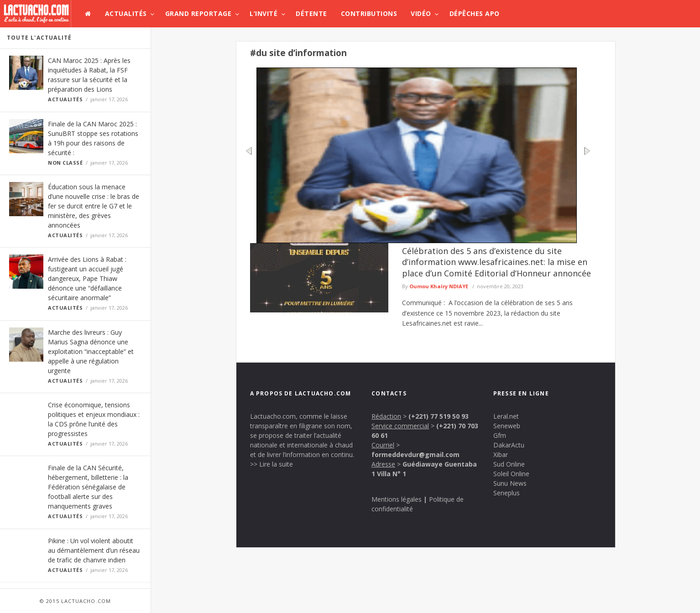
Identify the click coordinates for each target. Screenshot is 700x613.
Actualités (126, 13)
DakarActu (509, 445)
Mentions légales (397, 499)
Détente (311, 13)
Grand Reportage (199, 13)
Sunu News (510, 483)
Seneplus (507, 493)
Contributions (369, 13)
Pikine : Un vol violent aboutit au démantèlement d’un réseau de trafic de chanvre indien (94, 550)
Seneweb (507, 426)
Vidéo (421, 13)
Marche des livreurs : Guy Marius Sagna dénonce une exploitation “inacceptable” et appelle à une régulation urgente (91, 351)
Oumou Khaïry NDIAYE (439, 286)
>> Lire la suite (272, 464)
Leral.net (506, 416)
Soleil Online (511, 474)
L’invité (264, 13)
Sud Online (509, 464)
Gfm (500, 435)
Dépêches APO (475, 13)
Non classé (65, 163)
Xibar (501, 455)
